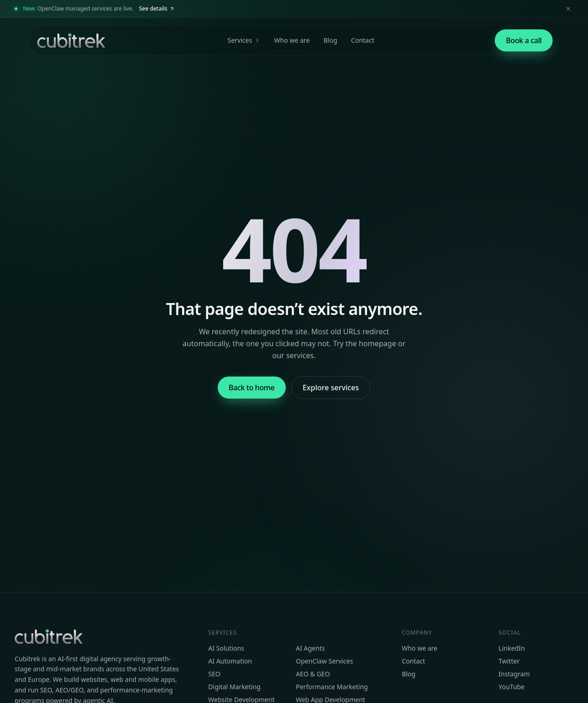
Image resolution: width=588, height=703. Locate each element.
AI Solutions (226, 648)
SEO (214, 674)
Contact (363, 40)
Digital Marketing (234, 687)
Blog (330, 40)
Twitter (509, 661)
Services (244, 40)
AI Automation (230, 661)
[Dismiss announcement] (568, 9)
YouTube (512, 687)
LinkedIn (512, 648)
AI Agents (310, 648)
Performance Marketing (332, 687)
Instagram (514, 674)
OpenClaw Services (324, 661)
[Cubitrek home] (70, 40)
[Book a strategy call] (524, 40)
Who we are (292, 40)
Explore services (331, 388)
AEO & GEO (313, 674)
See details (157, 8)
